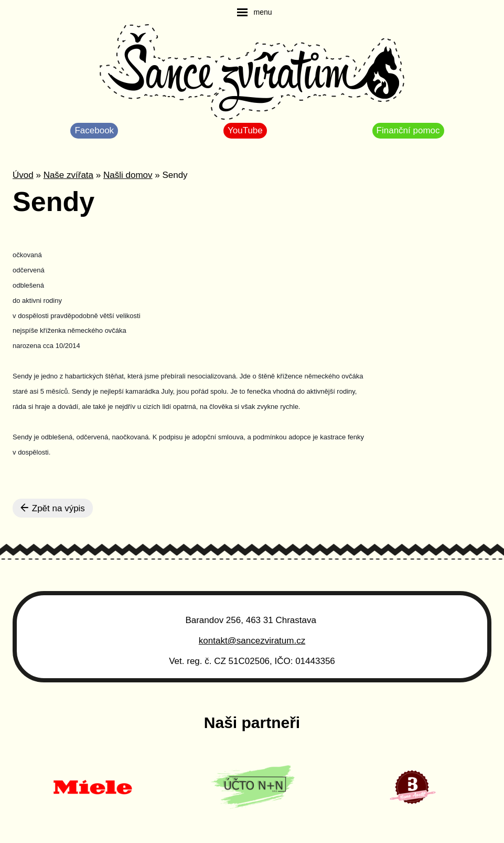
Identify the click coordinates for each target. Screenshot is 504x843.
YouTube (245, 130)
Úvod (23, 175)
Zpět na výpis (53, 508)
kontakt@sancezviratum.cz (252, 641)
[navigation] (254, 12)
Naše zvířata (68, 175)
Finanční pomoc (408, 130)
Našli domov (128, 175)
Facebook (94, 130)
